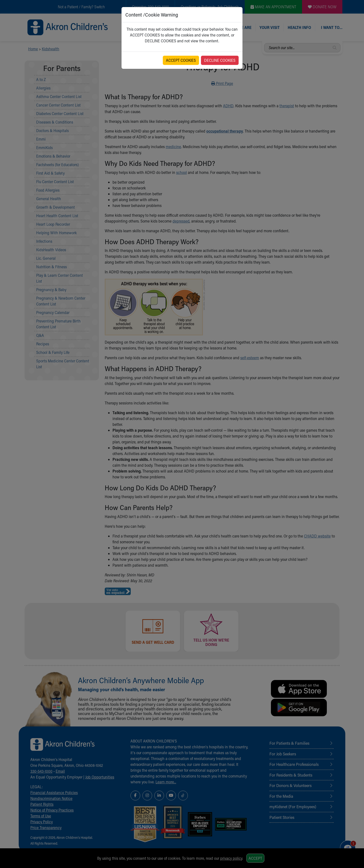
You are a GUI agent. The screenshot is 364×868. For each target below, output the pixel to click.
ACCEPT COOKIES (181, 60)
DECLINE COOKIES (220, 60)
